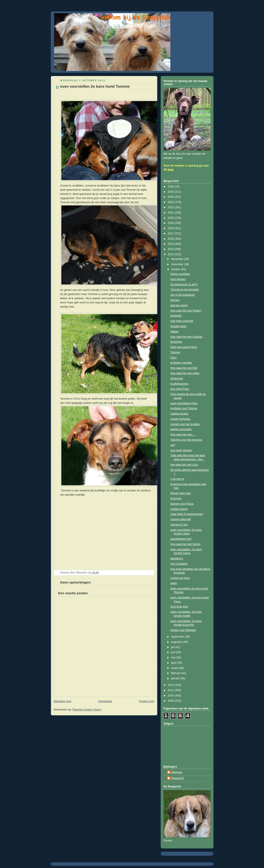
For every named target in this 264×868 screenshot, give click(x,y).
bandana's (177, 558)
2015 (171, 244)
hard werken (178, 279)
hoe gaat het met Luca (184, 465)
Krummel (176, 498)
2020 (171, 218)
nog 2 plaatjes (179, 564)
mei (174, 658)
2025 (171, 192)
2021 (171, 213)
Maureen (177, 772)
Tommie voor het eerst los (186, 440)
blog (170, 170)
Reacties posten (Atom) (87, 710)
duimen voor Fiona (182, 504)
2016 (171, 239)
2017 (171, 234)
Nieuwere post (63, 701)
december (178, 259)
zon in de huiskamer (183, 295)
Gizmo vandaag (180, 274)
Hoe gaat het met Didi (184, 368)
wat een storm (179, 305)
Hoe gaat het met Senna (185, 544)
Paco (174, 358)
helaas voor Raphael (183, 630)
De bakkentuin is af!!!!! (184, 285)
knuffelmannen (179, 384)
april (174, 663)
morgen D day (179, 525)
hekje (174, 583)
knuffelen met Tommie (184, 408)
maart (175, 668)
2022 (171, 207)
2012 (171, 685)
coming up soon (180, 578)
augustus (177, 642)
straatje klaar (178, 326)
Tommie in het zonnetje (185, 290)
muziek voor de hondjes (185, 424)
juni (174, 652)
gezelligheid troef (181, 539)
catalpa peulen (179, 414)
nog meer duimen (181, 450)
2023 (171, 202)
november (178, 264)
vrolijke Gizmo (179, 509)
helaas (174, 332)
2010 (171, 696)
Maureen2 (178, 778)
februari (176, 673)
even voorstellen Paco (184, 403)
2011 (171, 690)
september (178, 637)
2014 (171, 249)
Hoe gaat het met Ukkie (185, 373)
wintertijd (176, 316)
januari (176, 678)
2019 (171, 223)
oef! (173, 445)
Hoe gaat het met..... (183, 435)
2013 (171, 254)
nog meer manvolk (182, 321)
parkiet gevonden (181, 429)
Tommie (175, 352)
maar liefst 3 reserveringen (187, 514)
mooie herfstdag (180, 419)
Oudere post (147, 701)
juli (173, 647)
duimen (175, 300)
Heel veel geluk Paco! (184, 347)
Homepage (105, 701)
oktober (176, 269)
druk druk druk (179, 607)
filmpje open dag (181, 493)
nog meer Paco (180, 389)
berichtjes (176, 342)
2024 (171, 197)
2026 (171, 187)
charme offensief (181, 519)
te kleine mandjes (181, 363)
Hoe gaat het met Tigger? (186, 311)
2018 (171, 228)
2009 (171, 701)
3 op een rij (177, 479)
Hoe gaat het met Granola (186, 337)
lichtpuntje (177, 379)
